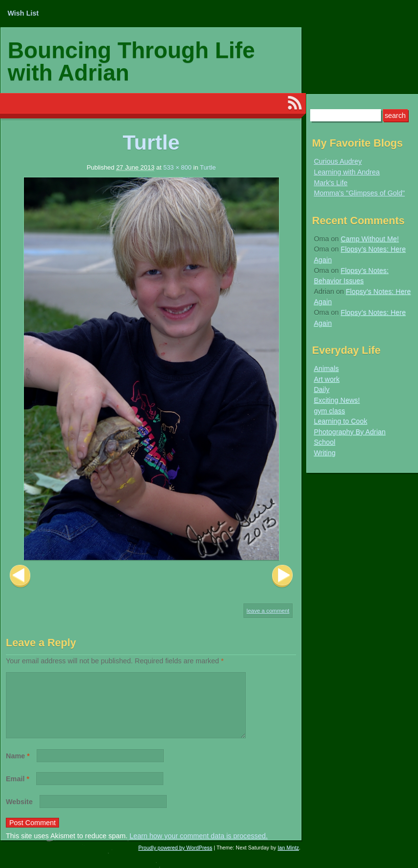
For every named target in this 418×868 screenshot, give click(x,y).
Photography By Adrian (349, 432)
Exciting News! (337, 400)
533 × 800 (178, 167)
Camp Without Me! (370, 239)
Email (18, 791)
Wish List (23, 13)
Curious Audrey (338, 161)
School (324, 442)
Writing (325, 453)
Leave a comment (268, 611)
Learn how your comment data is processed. (199, 848)
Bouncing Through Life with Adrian (131, 61)
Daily (321, 389)
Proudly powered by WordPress (176, 859)
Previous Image (20, 576)
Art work (327, 379)
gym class (329, 411)
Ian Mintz (288, 859)
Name (18, 768)
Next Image (282, 576)
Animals (326, 368)
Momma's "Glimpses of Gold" (359, 193)
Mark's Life (330, 183)
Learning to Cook (340, 421)
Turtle (208, 167)
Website (19, 813)
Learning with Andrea (347, 172)
